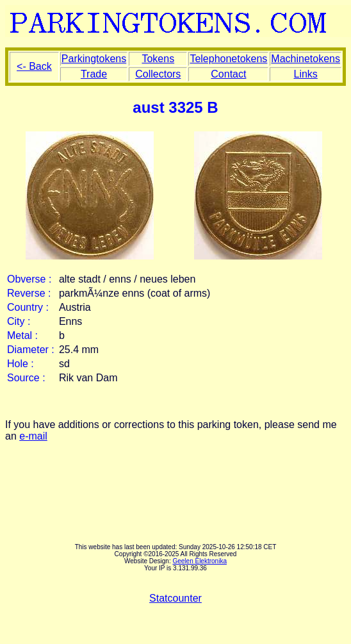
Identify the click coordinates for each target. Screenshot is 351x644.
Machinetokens (306, 59)
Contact (228, 74)
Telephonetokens (228, 59)
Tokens (158, 59)
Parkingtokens (94, 59)
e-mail (33, 436)
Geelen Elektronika (200, 561)
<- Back (34, 66)
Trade (94, 74)
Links (306, 74)
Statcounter (175, 598)
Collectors (158, 74)
